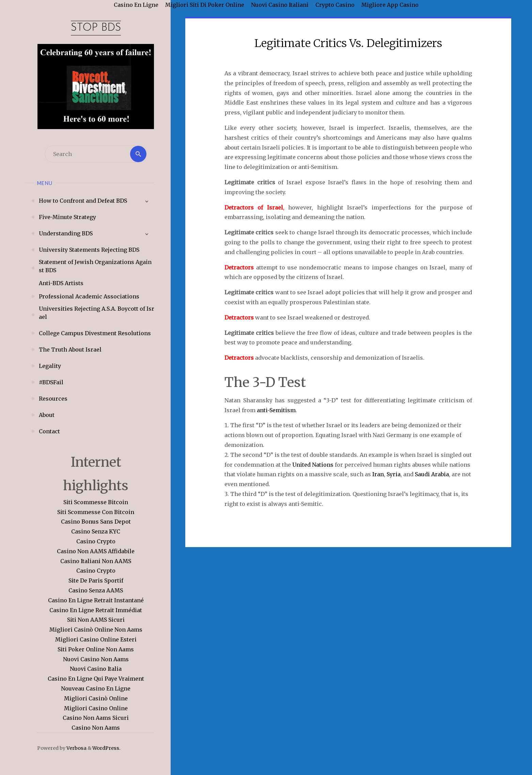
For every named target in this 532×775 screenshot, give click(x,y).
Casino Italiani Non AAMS (96, 561)
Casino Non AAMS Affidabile (96, 552)
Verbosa (76, 748)
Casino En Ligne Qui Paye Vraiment (96, 679)
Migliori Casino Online (96, 708)
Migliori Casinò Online (96, 698)
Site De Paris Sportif (96, 581)
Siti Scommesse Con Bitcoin (96, 512)
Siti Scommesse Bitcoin (96, 502)
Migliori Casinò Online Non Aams (96, 630)
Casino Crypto (96, 542)
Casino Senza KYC (96, 532)
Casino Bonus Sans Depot (96, 522)
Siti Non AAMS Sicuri (96, 620)
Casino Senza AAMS (96, 591)
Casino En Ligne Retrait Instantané (96, 601)
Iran (378, 474)
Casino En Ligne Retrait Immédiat (96, 610)
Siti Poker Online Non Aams (96, 650)
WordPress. (106, 748)
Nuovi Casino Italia (96, 669)
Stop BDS (96, 28)
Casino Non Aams (96, 728)
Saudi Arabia (432, 474)
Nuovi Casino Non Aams (96, 659)
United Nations (313, 465)
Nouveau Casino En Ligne (96, 689)
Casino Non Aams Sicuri (96, 718)
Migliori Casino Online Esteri (96, 640)
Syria (394, 474)
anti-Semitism (276, 410)
